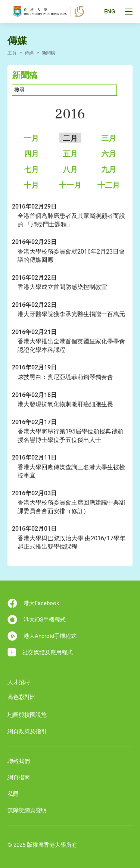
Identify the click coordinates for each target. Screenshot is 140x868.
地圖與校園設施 (27, 715)
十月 (31, 185)
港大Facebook (33, 603)
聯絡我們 (19, 761)
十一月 (70, 185)
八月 (70, 169)
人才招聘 (19, 682)
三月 (109, 138)
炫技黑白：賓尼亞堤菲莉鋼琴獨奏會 (65, 377)
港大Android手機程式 (42, 636)
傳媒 (29, 53)
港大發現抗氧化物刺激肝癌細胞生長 (65, 404)
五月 (70, 154)
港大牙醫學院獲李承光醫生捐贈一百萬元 (71, 314)
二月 (70, 138)
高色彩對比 (21, 697)
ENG (110, 12)
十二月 (109, 185)
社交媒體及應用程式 (40, 652)
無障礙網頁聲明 (27, 810)
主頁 (12, 53)
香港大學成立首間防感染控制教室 (62, 287)
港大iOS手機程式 (37, 620)
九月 (109, 169)
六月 (109, 154)
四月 (31, 154)
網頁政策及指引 (27, 731)
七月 (31, 169)
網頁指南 (19, 778)
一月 (31, 138)
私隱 (13, 794)
